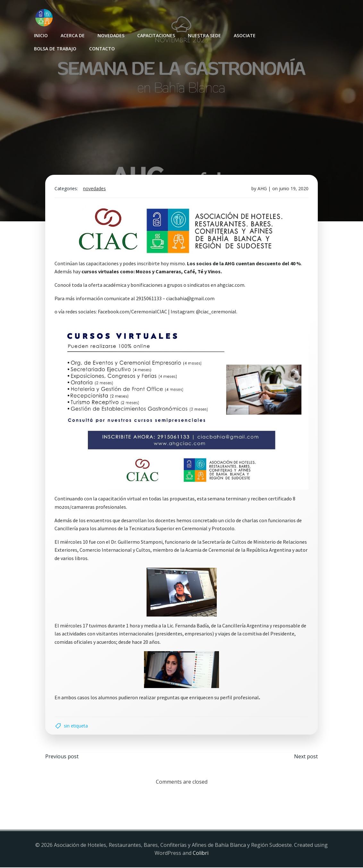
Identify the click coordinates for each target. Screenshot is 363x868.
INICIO (41, 35)
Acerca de (73, 35)
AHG (262, 189)
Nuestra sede (204, 35)
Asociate (245, 35)
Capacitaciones (156, 35)
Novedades (111, 35)
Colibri (201, 854)
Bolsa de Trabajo (55, 49)
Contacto (102, 49)
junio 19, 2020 (293, 189)
